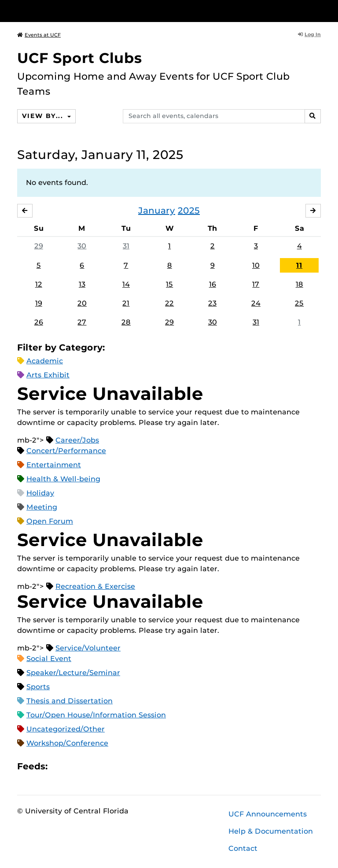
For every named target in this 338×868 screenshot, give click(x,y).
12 (39, 284)
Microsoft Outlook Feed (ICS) (74, 766)
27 (82, 322)
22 (169, 303)
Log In (309, 34)
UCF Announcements (268, 814)
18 (299, 284)
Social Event (49, 659)
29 (39, 246)
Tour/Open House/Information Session (96, 715)
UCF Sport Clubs (80, 58)
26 (39, 322)
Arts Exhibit (48, 375)
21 (126, 303)
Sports (38, 687)
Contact (243, 848)
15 (169, 284)
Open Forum (50, 521)
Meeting (42, 507)
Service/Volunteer (88, 648)
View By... (44, 116)
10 (256, 265)
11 (299, 265)
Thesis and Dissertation (70, 701)
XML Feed (104, 766)
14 (126, 284)
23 (212, 303)
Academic (45, 361)
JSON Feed (119, 766)
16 (213, 284)
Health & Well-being (63, 479)
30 (82, 246)
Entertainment (54, 465)
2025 (189, 211)
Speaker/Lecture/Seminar (73, 673)
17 (256, 284)
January (157, 211)
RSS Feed (89, 766)
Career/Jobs (77, 440)
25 (299, 303)
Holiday (40, 493)
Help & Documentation (271, 831)
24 (256, 303)
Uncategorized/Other (66, 729)
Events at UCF (39, 35)
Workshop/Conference (67, 743)
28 (126, 322)
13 (82, 284)
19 (39, 303)
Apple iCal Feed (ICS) (59, 766)
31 (126, 246)
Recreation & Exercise (95, 586)
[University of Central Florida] (76, 11)
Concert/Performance (66, 451)
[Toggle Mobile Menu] (319, 10)
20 (82, 303)
